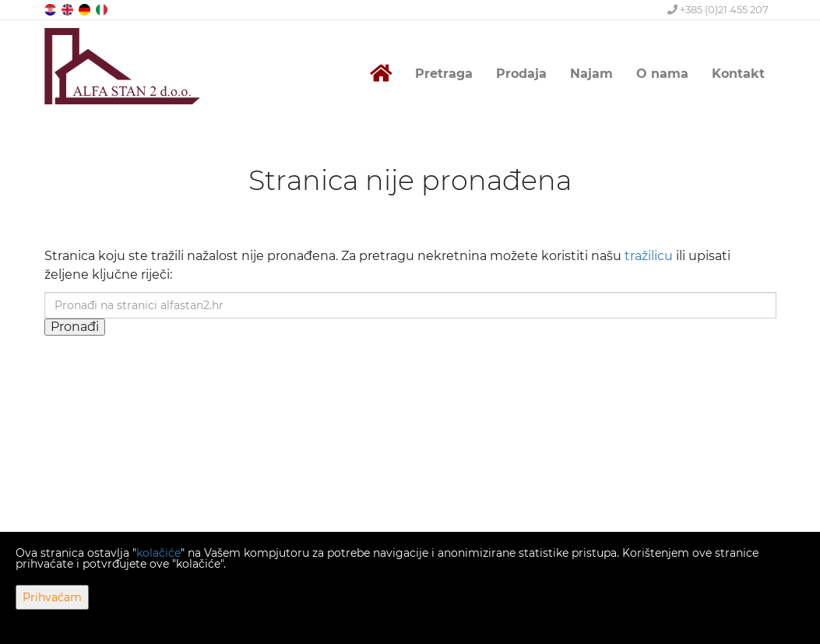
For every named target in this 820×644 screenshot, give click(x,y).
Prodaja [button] (521, 74)
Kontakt (738, 74)
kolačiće (158, 553)
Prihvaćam (52, 597)
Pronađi (75, 327)
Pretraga (444, 74)
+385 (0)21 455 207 (718, 9)
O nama (662, 74)
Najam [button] (591, 74)
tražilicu (649, 256)
